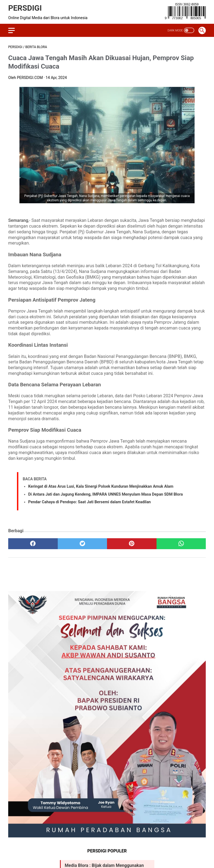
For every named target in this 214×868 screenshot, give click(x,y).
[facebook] (33, 544)
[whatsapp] (181, 544)
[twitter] (83, 544)
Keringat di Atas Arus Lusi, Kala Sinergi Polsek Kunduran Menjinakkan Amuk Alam (101, 486)
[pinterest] (132, 544)
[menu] (11, 30)
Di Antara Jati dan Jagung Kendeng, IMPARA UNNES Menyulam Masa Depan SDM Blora (105, 494)
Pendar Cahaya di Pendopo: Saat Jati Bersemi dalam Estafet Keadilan (89, 502)
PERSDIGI (25, 8)
